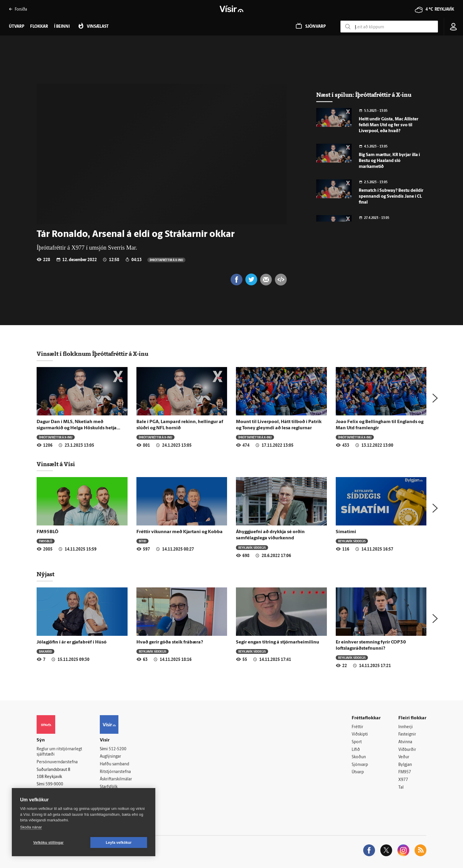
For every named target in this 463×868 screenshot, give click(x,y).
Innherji (406, 727)
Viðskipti (360, 734)
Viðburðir (407, 750)
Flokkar (39, 27)
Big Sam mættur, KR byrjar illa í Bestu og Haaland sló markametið (389, 161)
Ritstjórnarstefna (115, 772)
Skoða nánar (31, 827)
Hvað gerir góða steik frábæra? (170, 642)
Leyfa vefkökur (119, 843)
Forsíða (18, 9)
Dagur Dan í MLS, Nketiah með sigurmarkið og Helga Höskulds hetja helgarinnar (77, 428)
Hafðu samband (114, 764)
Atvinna (405, 742)
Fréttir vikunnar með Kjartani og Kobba (180, 532)
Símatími (346, 532)
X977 (403, 780)
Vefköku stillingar (49, 843)
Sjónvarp (360, 765)
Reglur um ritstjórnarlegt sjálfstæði (59, 752)
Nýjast (45, 574)
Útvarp (358, 772)
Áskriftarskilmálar (116, 779)
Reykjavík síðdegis (252, 547)
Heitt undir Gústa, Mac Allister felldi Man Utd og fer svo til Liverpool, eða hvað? (389, 125)
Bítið (142, 541)
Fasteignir (407, 734)
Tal (401, 788)
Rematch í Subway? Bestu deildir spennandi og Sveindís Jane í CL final (391, 197)
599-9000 (54, 784)
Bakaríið (45, 651)
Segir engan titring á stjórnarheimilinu (278, 642)
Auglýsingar (110, 757)
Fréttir (357, 727)
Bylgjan (405, 765)
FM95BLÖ (48, 532)
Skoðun (359, 757)
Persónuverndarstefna (57, 762)
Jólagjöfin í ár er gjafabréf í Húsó (72, 642)
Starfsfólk (109, 787)
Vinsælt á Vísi (56, 464)
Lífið (356, 750)
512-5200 (118, 749)
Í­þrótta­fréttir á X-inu (166, 260)
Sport (357, 742)
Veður (404, 757)
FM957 (405, 772)
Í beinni (62, 27)
